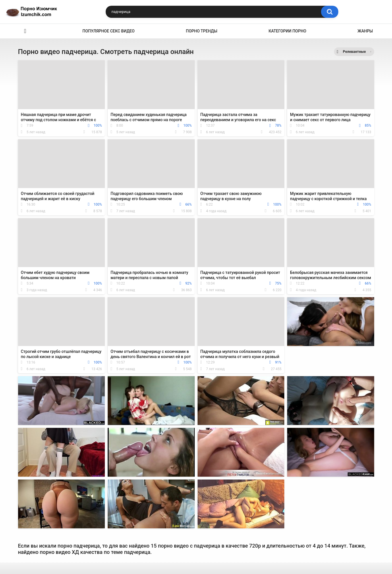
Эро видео (25, 31)
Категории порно (287, 31)
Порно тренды (201, 31)
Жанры (365, 31)
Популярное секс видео (109, 31)
